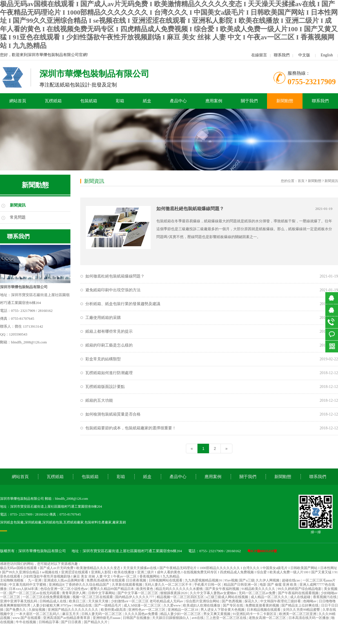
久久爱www (173, 605)
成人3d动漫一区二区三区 (143, 605)
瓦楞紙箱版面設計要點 (105, 387)
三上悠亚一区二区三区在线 (227, 618)
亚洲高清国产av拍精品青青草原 (67, 618)
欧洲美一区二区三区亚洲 (298, 614)
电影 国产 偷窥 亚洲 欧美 (279, 585)
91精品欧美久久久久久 (259, 589)
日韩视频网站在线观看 (166, 580)
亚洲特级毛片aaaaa (107, 618)
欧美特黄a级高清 (114, 610)
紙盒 (147, 101)
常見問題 (18, 217)
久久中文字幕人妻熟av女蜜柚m (214, 593)
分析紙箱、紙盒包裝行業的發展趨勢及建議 (123, 304)
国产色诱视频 (232, 601)
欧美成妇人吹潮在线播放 (202, 605)
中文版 (304, 55)
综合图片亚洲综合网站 (203, 601)
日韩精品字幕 (49, 622)
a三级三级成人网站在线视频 (228, 597)
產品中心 (178, 101)
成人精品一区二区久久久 (270, 597)
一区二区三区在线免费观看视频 (47, 597)
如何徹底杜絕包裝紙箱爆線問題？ (190, 209)
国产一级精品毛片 (108, 605)
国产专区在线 (233, 605)
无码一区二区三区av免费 (257, 593)
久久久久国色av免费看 (142, 614)
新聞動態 (285, 101)
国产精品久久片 (96, 622)
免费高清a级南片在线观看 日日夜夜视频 (117, 580)
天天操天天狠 (99, 601)
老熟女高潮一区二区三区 (268, 618)
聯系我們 (282, 55)
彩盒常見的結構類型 (103, 359)
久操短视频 (37, 610)
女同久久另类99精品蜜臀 (302, 610)
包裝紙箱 (89, 101)
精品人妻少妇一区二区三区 (181, 614)
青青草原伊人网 (74, 593)
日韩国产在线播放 (137, 618)
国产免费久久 (16, 610)
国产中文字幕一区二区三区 (138, 593)
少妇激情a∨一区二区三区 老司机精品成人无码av (148, 601)
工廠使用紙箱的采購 (103, 318)
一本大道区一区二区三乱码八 (38, 614)
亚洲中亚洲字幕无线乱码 (19, 601)
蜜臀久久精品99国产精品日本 (113, 589)
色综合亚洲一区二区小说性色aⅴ (64, 589)
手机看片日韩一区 (208, 585)
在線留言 (259, 55)
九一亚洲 (35, 580)
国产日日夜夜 (72, 622)
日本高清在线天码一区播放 (309, 618)
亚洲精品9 (56, 585)
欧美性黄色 (145, 589)
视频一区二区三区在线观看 (93, 597)
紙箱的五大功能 (99, 400)
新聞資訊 (18, 205)
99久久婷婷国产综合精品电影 (300, 589)
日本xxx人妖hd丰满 (24, 589)
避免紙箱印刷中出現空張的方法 (113, 290)
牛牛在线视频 (26, 622)
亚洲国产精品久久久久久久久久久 (73, 610)
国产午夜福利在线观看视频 (299, 593)
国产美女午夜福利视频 (223, 589)
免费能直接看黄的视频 (263, 605)
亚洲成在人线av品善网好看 (64, 580)
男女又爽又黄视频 (217, 614)
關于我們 (249, 101)
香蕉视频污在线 (325, 597)
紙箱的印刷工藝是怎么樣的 (109, 345)
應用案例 (214, 101)
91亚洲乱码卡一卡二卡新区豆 (255, 614)
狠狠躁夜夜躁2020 (174, 593)
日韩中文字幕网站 (102, 593)
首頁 (301, 181)
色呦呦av (310, 601)
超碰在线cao (292, 580)
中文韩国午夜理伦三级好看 (281, 601)
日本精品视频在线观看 (264, 610)
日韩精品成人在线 (53, 601)
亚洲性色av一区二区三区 (147, 610)
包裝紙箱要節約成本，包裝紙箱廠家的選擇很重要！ (131, 428)
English (327, 55)
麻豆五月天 (71, 614)
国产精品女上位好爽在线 (300, 605)
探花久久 (252, 601)
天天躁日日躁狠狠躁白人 (171, 618)
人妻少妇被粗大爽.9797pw (53, 605)
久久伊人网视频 (268, 580)
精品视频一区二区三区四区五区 (181, 597)
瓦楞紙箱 (53, 101)
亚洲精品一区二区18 (183, 610)
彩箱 (120, 101)
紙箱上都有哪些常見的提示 (109, 331)
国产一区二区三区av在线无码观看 (35, 593)
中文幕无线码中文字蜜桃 (28, 585)
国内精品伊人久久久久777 (135, 597)
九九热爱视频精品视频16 (204, 580)
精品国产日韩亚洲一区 (241, 585)
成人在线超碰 (301, 597)
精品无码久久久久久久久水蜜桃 (180, 589)
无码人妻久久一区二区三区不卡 (169, 585)
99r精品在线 (83, 605)
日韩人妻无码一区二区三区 (102, 614)
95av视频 (231, 580)
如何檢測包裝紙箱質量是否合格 (113, 414)
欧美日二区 (78, 601)
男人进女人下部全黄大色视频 (223, 610)
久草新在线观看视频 (127, 585)
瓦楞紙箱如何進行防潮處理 (109, 373)
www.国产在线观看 (27, 618)
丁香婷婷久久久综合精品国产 (88, 585)
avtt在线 (198, 618)
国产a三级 (247, 580)
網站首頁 (18, 101)
